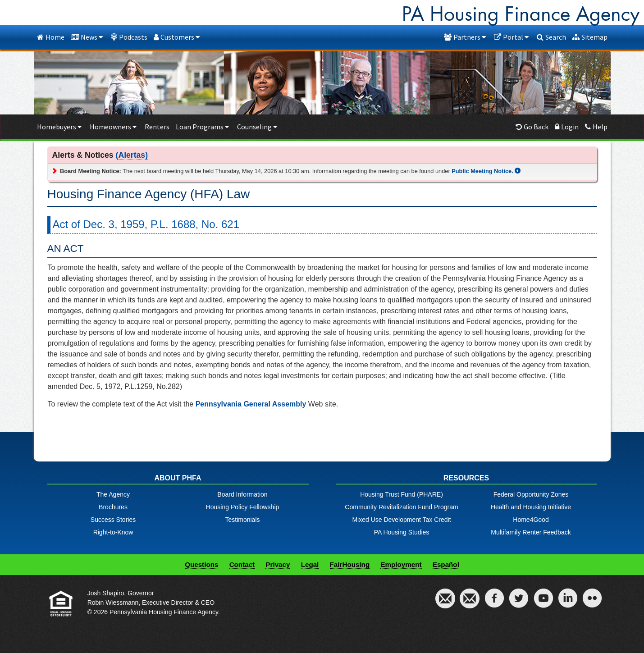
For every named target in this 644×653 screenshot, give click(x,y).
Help (596, 127)
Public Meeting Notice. (486, 171)
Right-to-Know (113, 532)
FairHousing (350, 564)
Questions (201, 564)
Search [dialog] (551, 37)
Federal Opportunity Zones (531, 494)
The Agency (113, 494)
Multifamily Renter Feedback (531, 532)
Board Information (242, 494)
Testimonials (242, 520)
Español (446, 564)
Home (51, 37)
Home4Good (531, 520)
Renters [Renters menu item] (157, 127)
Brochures (113, 507)
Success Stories (113, 520)
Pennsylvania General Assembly (251, 404)
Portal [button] (512, 37)
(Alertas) (132, 155)
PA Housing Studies (402, 532)
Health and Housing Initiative (531, 507)
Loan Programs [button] (203, 127)
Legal (310, 564)
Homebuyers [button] (60, 127)
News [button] (88, 37)
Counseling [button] (258, 127)
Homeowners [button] (114, 127)
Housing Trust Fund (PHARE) (402, 494)
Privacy (278, 564)
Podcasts (129, 37)
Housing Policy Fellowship (243, 507)
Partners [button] (466, 37)
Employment (401, 564)
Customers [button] (178, 37)
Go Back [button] (532, 127)
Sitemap (590, 37)
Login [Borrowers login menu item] (567, 127)
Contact (242, 564)
